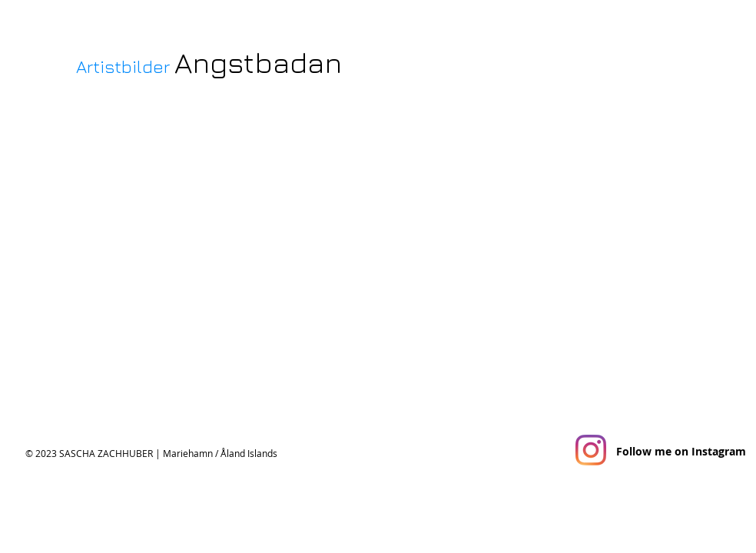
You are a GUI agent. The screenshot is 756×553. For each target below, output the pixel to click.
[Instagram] (591, 450)
